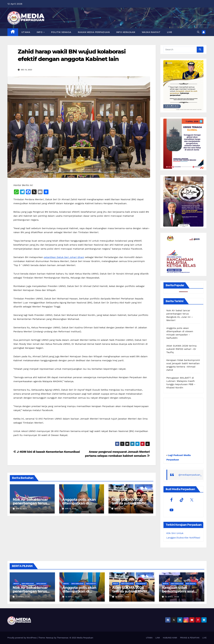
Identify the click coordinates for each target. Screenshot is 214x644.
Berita (16, 584)
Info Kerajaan (28, 584)
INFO (40, 32)
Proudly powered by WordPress (22, 638)
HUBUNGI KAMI (170, 638)
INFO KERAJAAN (126, 32)
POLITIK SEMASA (61, 32)
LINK (158, 638)
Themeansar (63, 638)
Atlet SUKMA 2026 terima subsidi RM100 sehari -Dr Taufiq (130, 503)
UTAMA (26, 32)
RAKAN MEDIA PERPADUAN (94, 32)
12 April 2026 (23, 597)
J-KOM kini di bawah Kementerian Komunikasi (47, 452)
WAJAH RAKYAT (151, 32)
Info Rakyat (41, 584)
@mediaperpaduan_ (190, 475)
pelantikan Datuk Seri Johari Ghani (64, 257)
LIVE (170, 32)
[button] (198, 32)
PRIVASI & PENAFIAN (190, 638)
